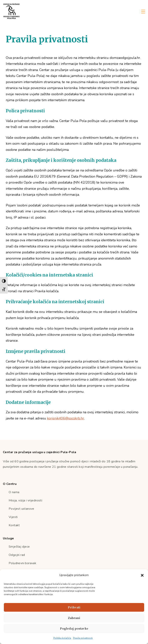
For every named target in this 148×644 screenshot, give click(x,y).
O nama (14, 492)
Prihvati (74, 607)
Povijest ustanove (21, 509)
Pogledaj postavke (74, 628)
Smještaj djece (19, 547)
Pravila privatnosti (83, 638)
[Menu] (143, 12)
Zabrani (74, 618)
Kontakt (14, 525)
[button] (142, 575)
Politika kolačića (62, 638)
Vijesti (13, 517)
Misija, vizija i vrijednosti (25, 500)
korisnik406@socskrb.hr (66, 418)
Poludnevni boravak (22, 563)
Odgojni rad (17, 555)
